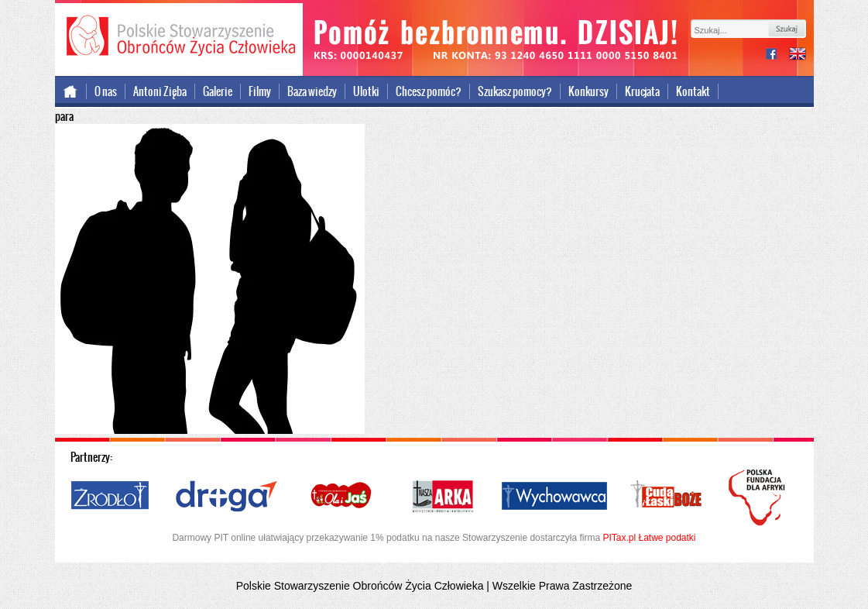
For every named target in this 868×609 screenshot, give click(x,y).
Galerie (218, 91)
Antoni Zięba (160, 91)
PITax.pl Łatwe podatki (649, 538)
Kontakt (693, 91)
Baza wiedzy (312, 91)
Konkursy (588, 91)
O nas (106, 91)
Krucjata (642, 91)
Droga (226, 497)
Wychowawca (554, 497)
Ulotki (366, 91)
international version (798, 55)
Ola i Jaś (342, 497)
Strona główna (71, 91)
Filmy (260, 91)
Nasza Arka (442, 497)
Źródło (111, 497)
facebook (777, 55)
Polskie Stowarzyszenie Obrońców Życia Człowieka (179, 37)
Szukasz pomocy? (515, 91)
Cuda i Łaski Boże (667, 497)
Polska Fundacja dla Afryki (759, 497)
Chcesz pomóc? (429, 91)
